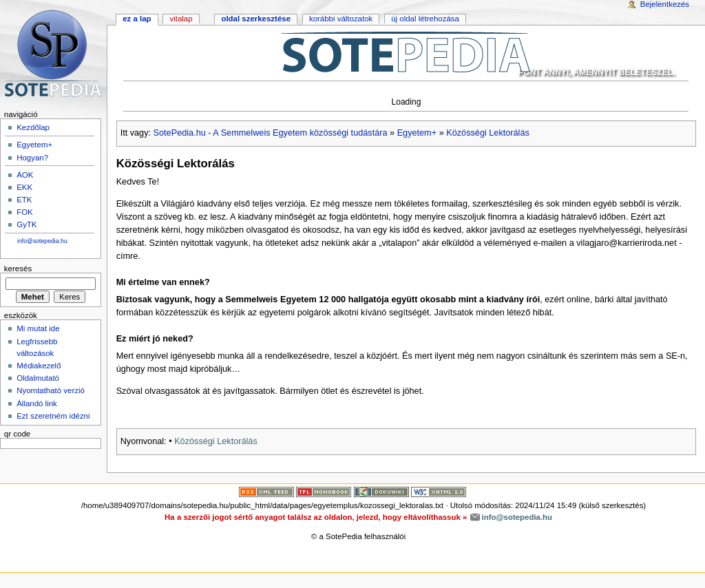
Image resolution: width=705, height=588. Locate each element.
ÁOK (25, 175)
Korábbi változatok (341, 19)
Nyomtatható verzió (51, 390)
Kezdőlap (33, 127)
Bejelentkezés (665, 4)
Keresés (18, 269)
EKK (24, 187)
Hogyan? (32, 158)
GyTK (27, 224)
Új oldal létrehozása (425, 19)
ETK (24, 200)
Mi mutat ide (38, 328)
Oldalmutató (38, 378)
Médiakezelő (39, 366)
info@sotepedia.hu (42, 241)
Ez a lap (137, 19)
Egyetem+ (417, 133)
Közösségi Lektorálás (488, 133)
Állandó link (37, 403)
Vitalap (181, 19)
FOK (25, 212)
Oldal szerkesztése (256, 19)
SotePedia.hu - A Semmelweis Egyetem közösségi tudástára (271, 133)
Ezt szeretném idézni (53, 416)
